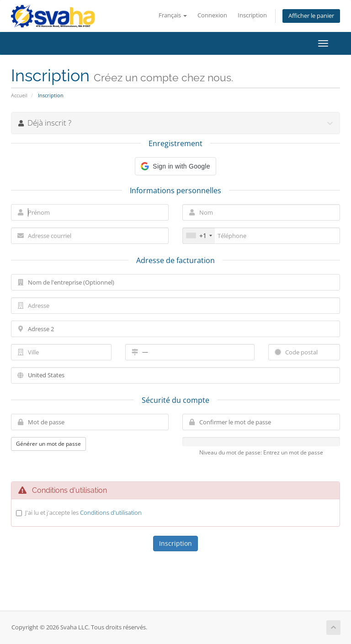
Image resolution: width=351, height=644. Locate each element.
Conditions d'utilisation (111, 512)
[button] (175, 166)
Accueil (19, 95)
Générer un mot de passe (48, 444)
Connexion (212, 15)
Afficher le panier (311, 16)
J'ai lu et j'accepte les (83, 512)
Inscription (252, 15)
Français (173, 15)
